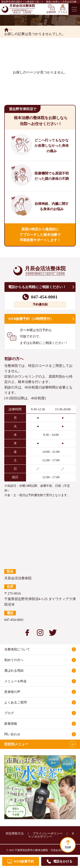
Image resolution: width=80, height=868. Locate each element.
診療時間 (51, 12)
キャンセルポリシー (51, 835)
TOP (68, 848)
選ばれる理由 (14, 671)
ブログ (9, 713)
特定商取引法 (15, 834)
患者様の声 (12, 692)
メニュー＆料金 (15, 681)
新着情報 (11, 724)
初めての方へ (14, 660)
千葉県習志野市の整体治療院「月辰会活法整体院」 (44, 850)
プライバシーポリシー (48, 834)
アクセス (63, 12)
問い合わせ (12, 734)
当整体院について (17, 649)
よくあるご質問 (15, 702)
